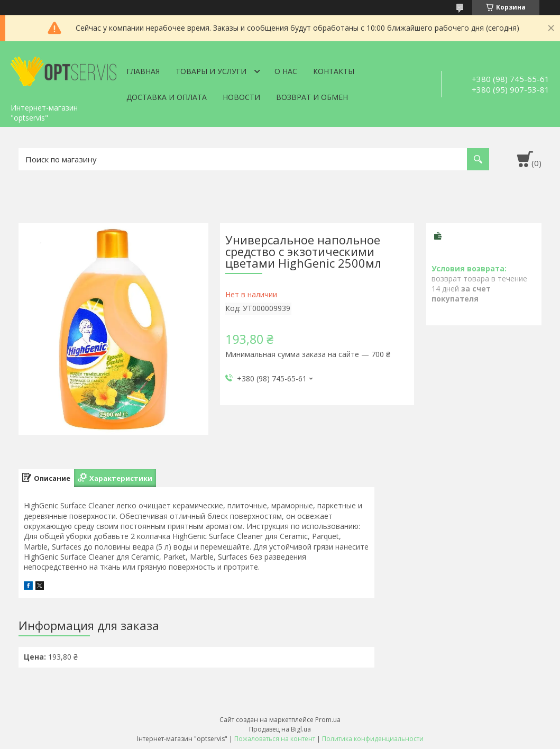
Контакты (334, 71)
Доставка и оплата (167, 97)
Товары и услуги (211, 71)
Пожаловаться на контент (275, 739)
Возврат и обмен (312, 97)
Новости (241, 97)
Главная (143, 71)
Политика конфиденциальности (373, 739)
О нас (286, 71)
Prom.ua (328, 720)
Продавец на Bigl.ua (280, 729)
